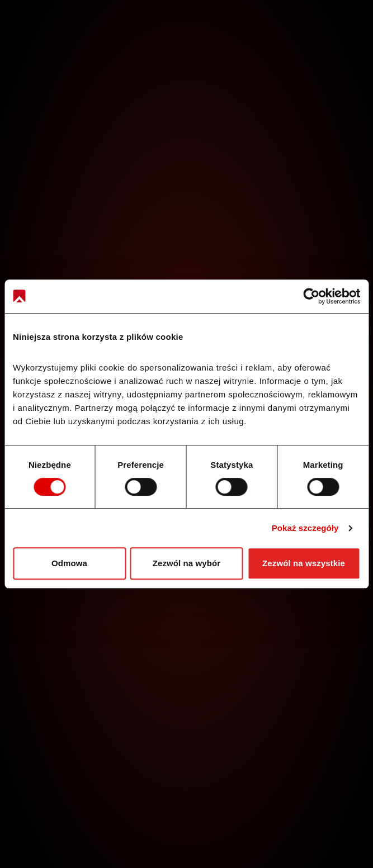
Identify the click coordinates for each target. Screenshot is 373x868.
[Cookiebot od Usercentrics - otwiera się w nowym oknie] (311, 296)
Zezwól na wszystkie (304, 563)
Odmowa (69, 563)
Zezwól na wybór (187, 563)
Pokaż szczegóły (305, 528)
